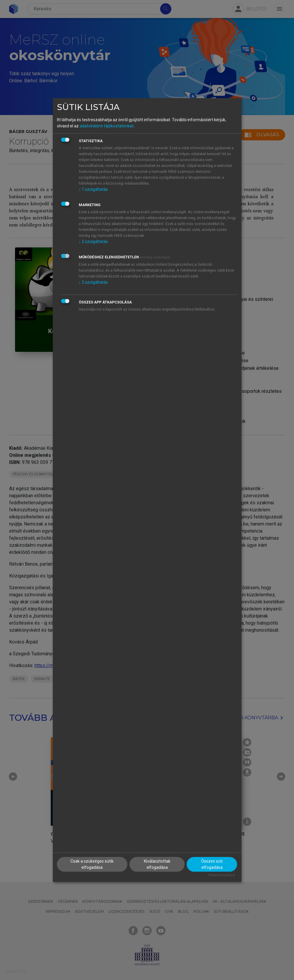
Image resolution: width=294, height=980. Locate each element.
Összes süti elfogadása (212, 864)
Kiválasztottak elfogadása (157, 864)
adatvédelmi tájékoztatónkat (107, 126)
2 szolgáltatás (93, 242)
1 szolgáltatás (93, 189)
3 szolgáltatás (93, 282)
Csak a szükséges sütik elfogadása (92, 864)
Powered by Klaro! (222, 875)
